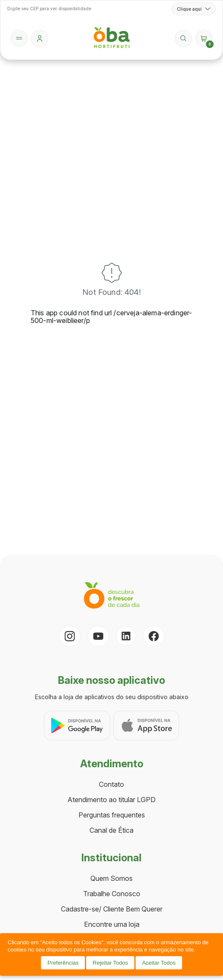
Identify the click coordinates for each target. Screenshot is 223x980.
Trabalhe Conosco (112, 894)
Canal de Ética (111, 830)
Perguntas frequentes (112, 815)
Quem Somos (111, 878)
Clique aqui (194, 9)
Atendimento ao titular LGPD (111, 800)
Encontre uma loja (112, 924)
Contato (111, 784)
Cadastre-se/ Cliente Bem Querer (112, 909)
